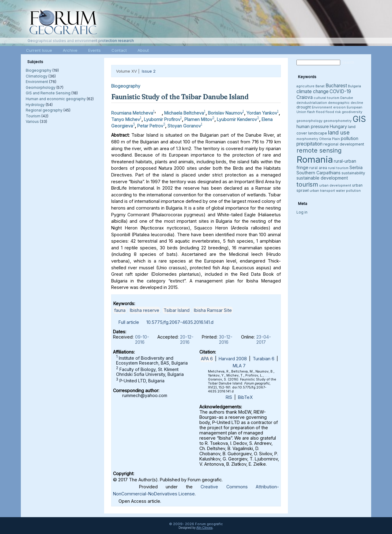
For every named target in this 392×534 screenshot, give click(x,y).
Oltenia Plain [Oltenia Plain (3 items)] (330, 139)
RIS (229, 397)
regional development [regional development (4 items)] (344, 144)
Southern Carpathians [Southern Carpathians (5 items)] (318, 173)
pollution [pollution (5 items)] (350, 138)
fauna (120, 310)
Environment (37, 82)
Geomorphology (41, 87)
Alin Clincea (204, 528)
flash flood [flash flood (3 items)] (316, 112)
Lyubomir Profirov (162, 119)
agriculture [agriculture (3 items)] (305, 86)
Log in (302, 212)
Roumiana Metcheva (132, 113)
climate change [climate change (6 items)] (313, 91)
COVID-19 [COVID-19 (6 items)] (340, 91)
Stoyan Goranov (184, 125)
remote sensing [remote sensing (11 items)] (319, 150)
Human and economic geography (56, 99)
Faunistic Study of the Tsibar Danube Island (180, 97)
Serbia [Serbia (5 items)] (356, 167)
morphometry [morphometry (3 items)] (307, 139)
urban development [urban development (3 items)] (335, 186)
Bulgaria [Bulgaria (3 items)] (354, 86)
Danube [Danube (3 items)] (347, 98)
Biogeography (39, 70)
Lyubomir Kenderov (237, 119)
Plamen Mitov (198, 119)
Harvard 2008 (233, 359)
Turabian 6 (264, 359)
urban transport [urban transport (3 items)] (322, 191)
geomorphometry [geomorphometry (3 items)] (337, 121)
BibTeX (245, 397)
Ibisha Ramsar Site (213, 310)
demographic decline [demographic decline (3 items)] (346, 103)
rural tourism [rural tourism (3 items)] (338, 168)
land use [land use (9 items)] (339, 132)
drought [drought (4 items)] (304, 107)
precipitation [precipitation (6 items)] (309, 144)
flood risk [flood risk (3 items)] (333, 112)
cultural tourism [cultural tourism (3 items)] (326, 98)
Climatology (37, 76)
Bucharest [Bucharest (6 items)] (336, 86)
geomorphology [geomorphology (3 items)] (309, 121)
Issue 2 (149, 71)
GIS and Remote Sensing (48, 93)
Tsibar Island (177, 310)
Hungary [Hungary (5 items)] (338, 126)
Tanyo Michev (126, 119)
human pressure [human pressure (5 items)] (313, 126)
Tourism (33, 116)
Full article (129, 322)
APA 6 (207, 359)
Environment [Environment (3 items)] (322, 107)
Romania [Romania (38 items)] (315, 159)
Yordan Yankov (262, 113)
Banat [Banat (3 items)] (320, 86)
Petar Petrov (150, 125)
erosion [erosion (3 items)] (339, 107)
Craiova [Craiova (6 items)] (305, 97)
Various (32, 121)
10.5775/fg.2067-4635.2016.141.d (180, 322)
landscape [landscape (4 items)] (318, 133)
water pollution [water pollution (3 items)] (348, 191)
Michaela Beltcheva (184, 113)
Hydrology (35, 105)
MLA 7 (239, 366)
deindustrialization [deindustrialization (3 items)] (312, 103)
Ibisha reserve (145, 310)
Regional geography (44, 110)
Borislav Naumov (225, 113)
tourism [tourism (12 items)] (307, 184)
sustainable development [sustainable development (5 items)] (322, 178)
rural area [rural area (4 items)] (318, 168)
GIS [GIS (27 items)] (359, 119)
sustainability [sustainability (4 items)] (353, 173)
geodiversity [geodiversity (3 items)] (352, 112)
